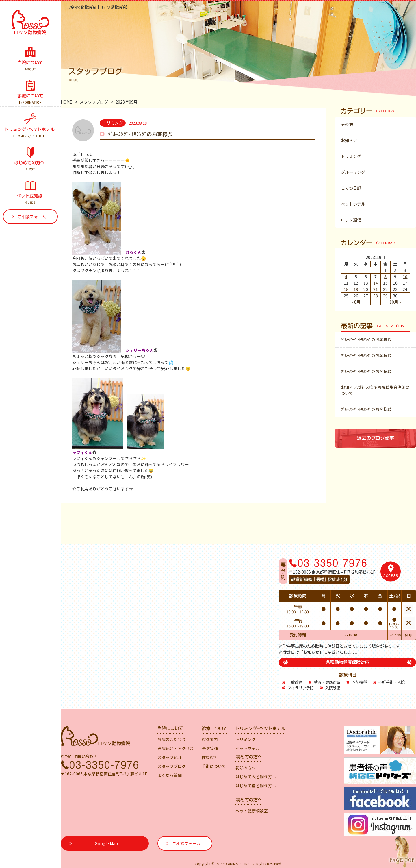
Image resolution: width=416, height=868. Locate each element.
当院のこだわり (172, 739)
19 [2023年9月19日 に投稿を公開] (356, 289)
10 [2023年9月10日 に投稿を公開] (405, 276)
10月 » (395, 302)
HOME (66, 102)
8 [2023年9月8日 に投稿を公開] (385, 276)
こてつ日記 (351, 188)
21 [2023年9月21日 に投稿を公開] (376, 289)
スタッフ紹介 (170, 757)
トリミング (351, 156)
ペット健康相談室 (252, 811)
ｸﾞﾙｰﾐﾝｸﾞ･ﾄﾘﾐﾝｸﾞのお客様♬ (140, 134)
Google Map (106, 843)
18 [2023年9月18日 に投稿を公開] (346, 289)
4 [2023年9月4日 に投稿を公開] (346, 276)
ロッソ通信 (351, 220)
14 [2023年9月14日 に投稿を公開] (376, 283)
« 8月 (356, 302)
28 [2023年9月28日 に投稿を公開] (376, 296)
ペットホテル (353, 204)
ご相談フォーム (32, 217)
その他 (347, 124)
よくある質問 (170, 775)
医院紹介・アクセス (175, 748)
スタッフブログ (94, 102)
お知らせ (349, 140)
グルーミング (353, 172)
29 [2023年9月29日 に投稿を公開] (385, 296)
